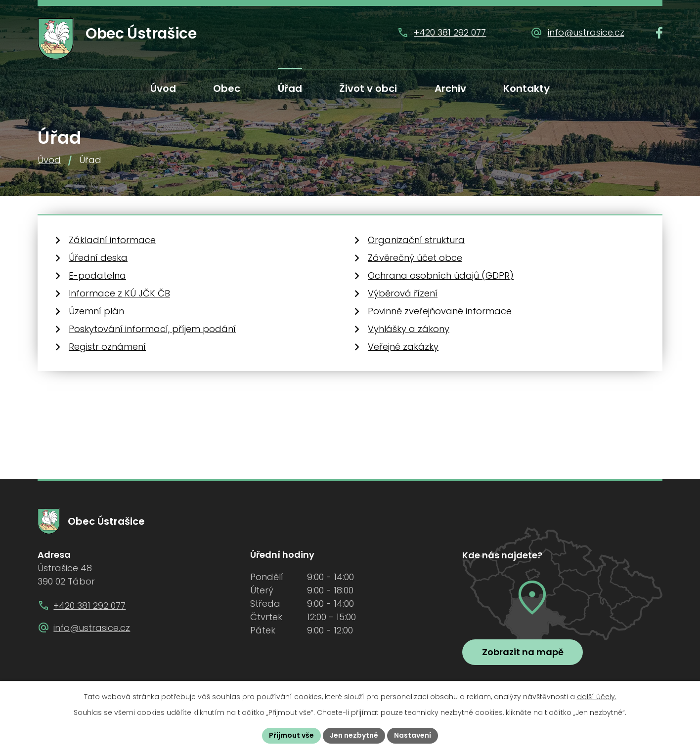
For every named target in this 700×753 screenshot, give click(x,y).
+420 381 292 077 (450, 32)
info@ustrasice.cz (586, 32)
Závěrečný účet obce (415, 258)
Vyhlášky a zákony (409, 329)
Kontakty (526, 88)
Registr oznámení (107, 347)
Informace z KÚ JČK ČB (119, 293)
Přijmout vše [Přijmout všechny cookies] (291, 735)
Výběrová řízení (403, 293)
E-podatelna (97, 275)
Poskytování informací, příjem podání (152, 329)
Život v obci (368, 88)
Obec (227, 88)
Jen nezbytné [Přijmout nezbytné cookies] (354, 735)
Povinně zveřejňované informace (440, 311)
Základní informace (112, 240)
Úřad (290, 88)
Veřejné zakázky (403, 347)
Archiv (450, 88)
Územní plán (96, 311)
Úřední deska (98, 258)
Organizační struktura (416, 240)
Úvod (163, 88)
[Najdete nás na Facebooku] (659, 33)
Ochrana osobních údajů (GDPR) (441, 275)
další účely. (597, 697)
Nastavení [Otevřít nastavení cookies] (413, 735)
